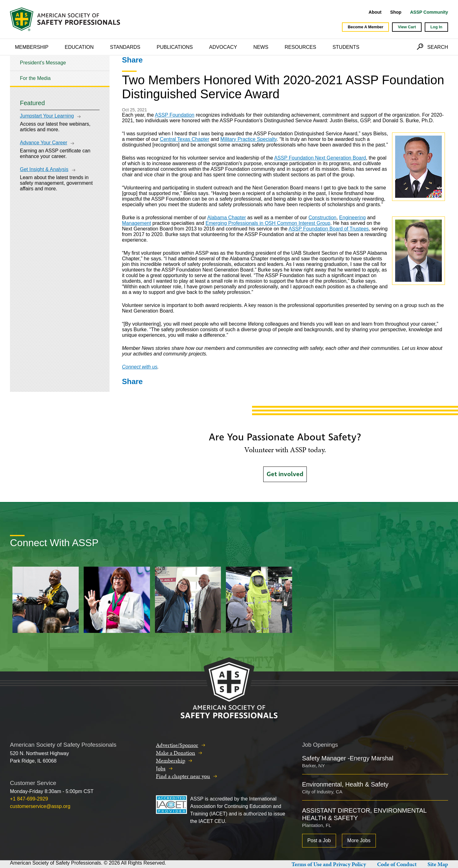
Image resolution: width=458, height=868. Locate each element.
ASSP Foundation (175, 115)
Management (136, 223)
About (375, 12)
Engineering (352, 218)
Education (79, 47)
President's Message (43, 63)
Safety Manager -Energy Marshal (348, 758)
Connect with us (140, 367)
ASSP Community (429, 12)
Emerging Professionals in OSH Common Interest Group (268, 223)
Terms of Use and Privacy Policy (329, 864)
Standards (125, 47)
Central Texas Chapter (185, 139)
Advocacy (223, 47)
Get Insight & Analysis (44, 169)
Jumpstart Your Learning (47, 116)
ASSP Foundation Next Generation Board (320, 158)
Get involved (285, 474)
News (261, 47)
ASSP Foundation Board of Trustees (329, 229)
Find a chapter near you (183, 776)
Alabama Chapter (227, 218)
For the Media (35, 78)
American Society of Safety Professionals (66, 19)
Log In (436, 27)
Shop (396, 12)
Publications (175, 47)
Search (438, 47)
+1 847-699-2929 (29, 799)
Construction (322, 218)
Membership (32, 47)
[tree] (60, 71)
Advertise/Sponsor (177, 745)
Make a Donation (175, 753)
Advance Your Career (44, 143)
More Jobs (359, 840)
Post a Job (319, 840)
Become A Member (366, 27)
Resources (300, 47)
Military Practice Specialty (248, 139)
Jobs (161, 768)
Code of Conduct (397, 864)
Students (346, 47)
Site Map (438, 864)
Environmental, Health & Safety (345, 784)
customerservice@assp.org (40, 806)
